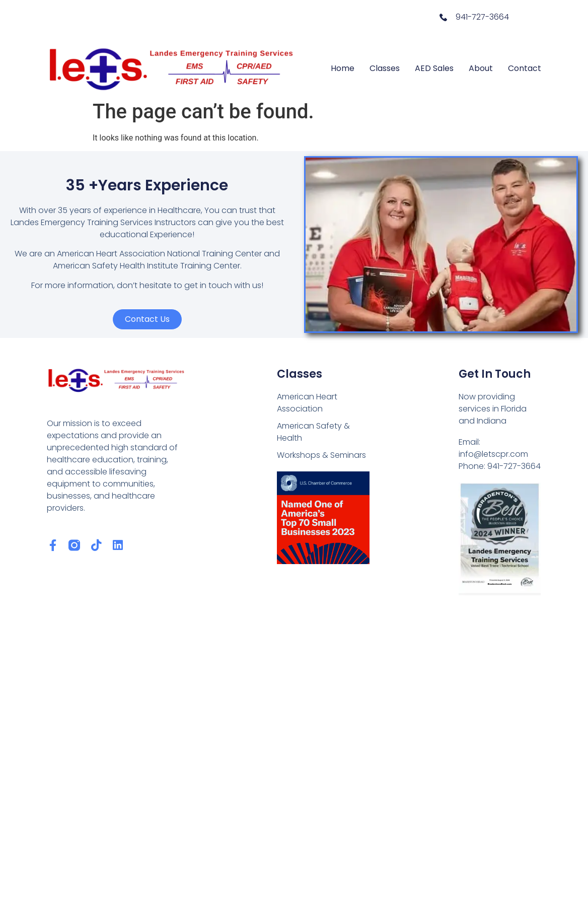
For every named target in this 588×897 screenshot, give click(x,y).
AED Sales (434, 68)
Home (343, 68)
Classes (385, 68)
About (481, 68)
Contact (525, 68)
